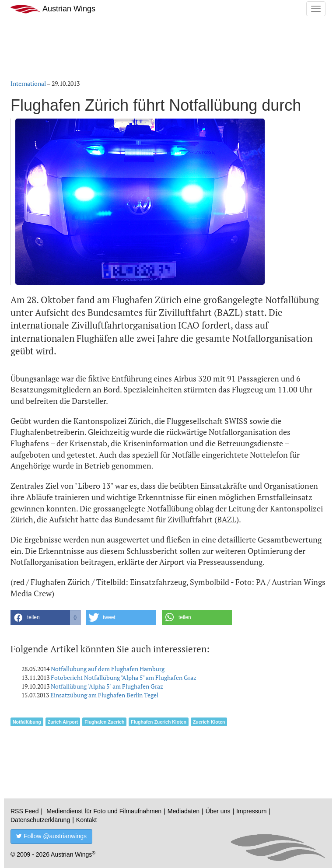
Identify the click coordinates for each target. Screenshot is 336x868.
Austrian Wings (53, 9)
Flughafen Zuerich (104, 722)
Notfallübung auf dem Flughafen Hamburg (108, 669)
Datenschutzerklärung (40, 820)
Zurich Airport (63, 722)
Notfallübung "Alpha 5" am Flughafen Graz (107, 686)
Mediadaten (184, 811)
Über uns (218, 811)
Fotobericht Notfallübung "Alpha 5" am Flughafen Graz (124, 677)
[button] (45, 618)
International (28, 83)
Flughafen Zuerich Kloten (159, 722)
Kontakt (86, 820)
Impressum (251, 811)
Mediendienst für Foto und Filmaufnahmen (104, 811)
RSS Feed (25, 811)
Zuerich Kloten (209, 722)
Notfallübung (27, 722)
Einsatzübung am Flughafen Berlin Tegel (104, 695)
